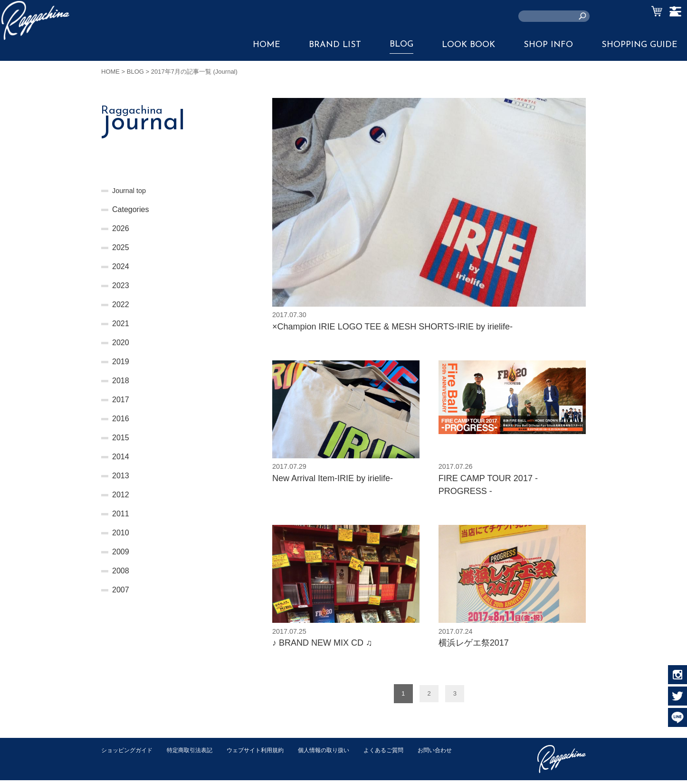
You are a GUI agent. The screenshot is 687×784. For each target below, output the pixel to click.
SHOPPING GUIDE (639, 45)
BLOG (401, 44)
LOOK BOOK (468, 45)
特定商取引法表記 (196, 754)
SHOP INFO (548, 45)
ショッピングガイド (129, 754)
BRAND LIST (335, 45)
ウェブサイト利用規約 (266, 754)
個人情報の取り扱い (339, 754)
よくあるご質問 (402, 754)
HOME (267, 45)
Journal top (131, 190)
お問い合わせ (120, 764)
